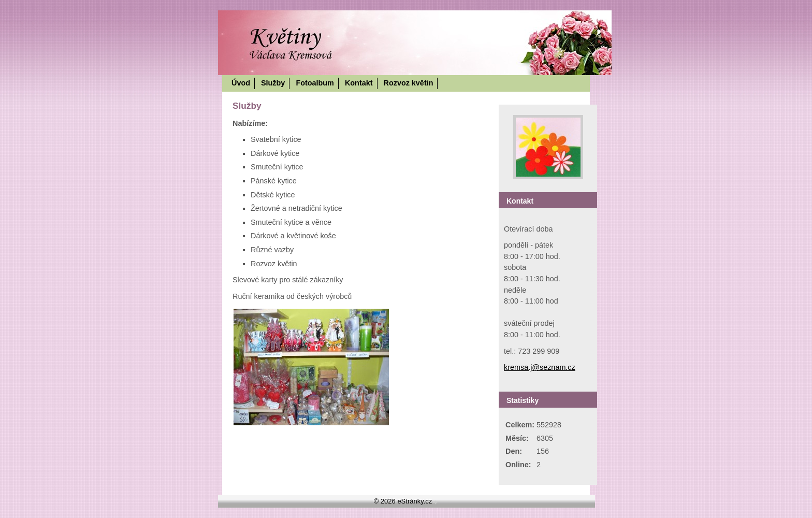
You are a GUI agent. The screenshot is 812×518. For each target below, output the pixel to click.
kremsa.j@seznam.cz (540, 367)
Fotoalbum (315, 83)
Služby (273, 83)
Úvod (241, 83)
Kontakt (359, 83)
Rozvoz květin (409, 83)
